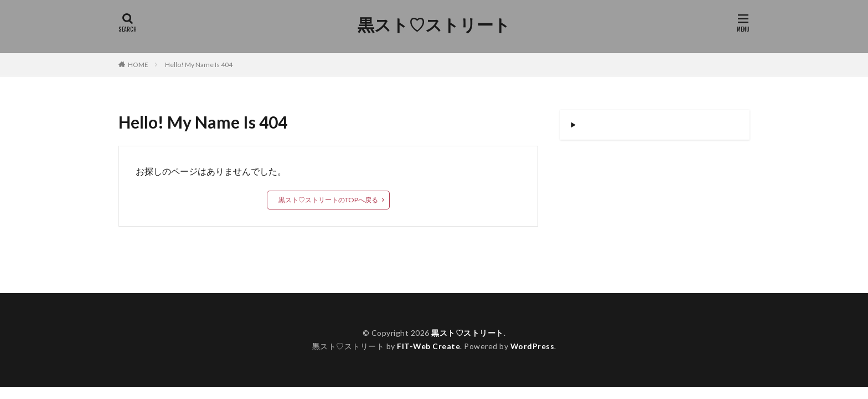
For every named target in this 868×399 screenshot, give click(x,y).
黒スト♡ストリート (434, 25)
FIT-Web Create (428, 346)
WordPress (533, 346)
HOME (138, 65)
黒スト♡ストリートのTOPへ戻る (329, 200)
